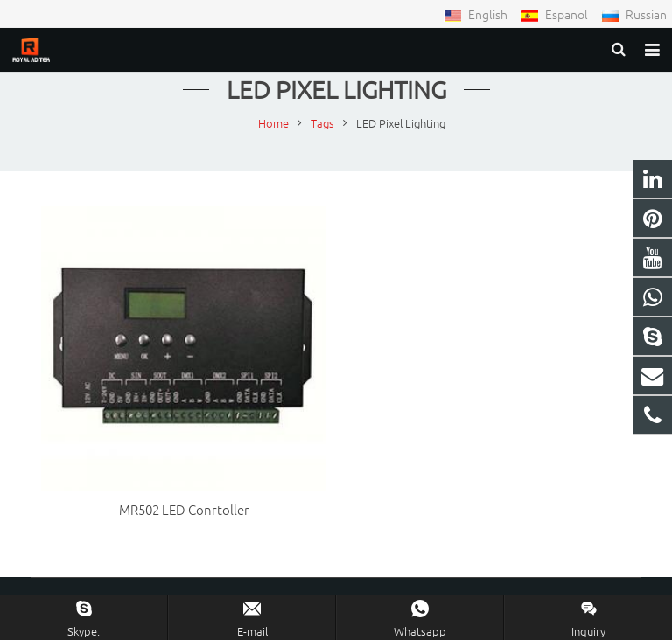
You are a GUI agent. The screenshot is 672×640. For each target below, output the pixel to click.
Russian (634, 14)
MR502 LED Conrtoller (184, 509)
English (477, 14)
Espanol (556, 14)
